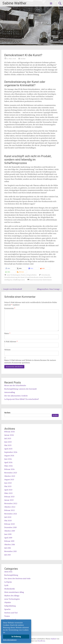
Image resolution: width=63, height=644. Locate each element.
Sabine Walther (14, 3)
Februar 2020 (10, 524)
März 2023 (8, 493)
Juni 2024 (8, 459)
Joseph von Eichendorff (12, 289)
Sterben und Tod (11, 613)
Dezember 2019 (10, 527)
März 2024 (9, 466)
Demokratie (46, 275)
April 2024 (8, 462)
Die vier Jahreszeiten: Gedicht (16, 396)
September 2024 (11, 452)
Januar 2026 (9, 435)
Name (7, 333)
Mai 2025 (8, 445)
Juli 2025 (8, 438)
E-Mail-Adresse (11, 342)
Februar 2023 (9, 497)
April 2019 (8, 538)
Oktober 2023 (10, 476)
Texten (23, 275)
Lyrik (6, 585)
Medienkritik (10, 589)
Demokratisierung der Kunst (14, 277)
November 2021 (11, 514)
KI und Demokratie (32, 277)
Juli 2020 (8, 517)
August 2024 (9, 456)
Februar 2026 (10, 432)
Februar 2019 (9, 541)
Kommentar (10, 308)
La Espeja (8, 582)
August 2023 (9, 480)
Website (7, 350)
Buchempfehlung (11, 575)
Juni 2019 (8, 534)
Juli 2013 (7, 555)
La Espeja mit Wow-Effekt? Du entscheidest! (21, 399)
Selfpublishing (10, 606)
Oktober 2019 (10, 531)
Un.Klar (23, 59)
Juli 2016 (8, 548)
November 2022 (11, 503)
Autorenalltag (10, 392)
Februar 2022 (10, 510)
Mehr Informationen (10, 640)
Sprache (7, 609)
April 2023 (8, 490)
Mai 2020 (8, 521)
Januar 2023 (9, 500)
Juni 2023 (8, 483)
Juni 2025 (8, 442)
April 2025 (8, 449)
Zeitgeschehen (31, 275)
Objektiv (8, 602)
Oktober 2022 (10, 507)
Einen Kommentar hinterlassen (41, 280)
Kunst (41, 277)
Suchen (7, 413)
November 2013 (10, 551)
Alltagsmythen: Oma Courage (49, 289)
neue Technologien (14, 275)
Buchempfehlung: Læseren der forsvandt (20, 389)
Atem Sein (8, 572)
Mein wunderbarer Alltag (14, 592)
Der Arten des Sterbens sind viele (17, 579)
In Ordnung (16, 637)
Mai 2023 (8, 486)
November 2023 (11, 473)
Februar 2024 (9, 469)
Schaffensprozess (19, 280)
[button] (10, 268)
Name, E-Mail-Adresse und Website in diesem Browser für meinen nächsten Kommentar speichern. (30, 361)
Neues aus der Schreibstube (15, 385)
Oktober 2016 (10, 545)
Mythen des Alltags (12, 596)
